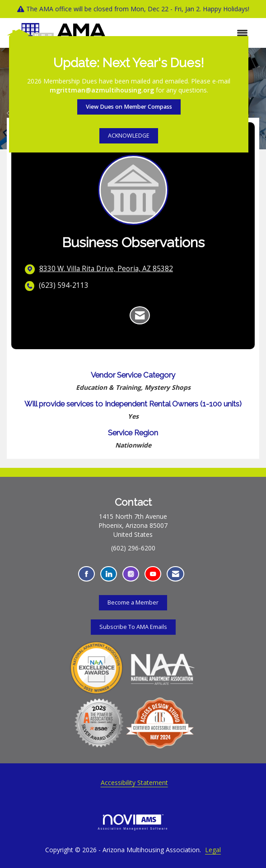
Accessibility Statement (134, 783)
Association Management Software (133, 822)
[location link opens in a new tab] (106, 269)
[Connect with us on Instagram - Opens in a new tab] (131, 574)
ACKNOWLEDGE (129, 136)
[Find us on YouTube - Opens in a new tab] (153, 574)
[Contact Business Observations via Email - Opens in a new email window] (140, 315)
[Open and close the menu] (182, 33)
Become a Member (133, 603)
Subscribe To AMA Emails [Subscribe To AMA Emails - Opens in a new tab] (133, 627)
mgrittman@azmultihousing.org (102, 90)
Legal (213, 850)
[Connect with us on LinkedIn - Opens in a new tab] (109, 574)
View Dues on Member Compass (129, 107)
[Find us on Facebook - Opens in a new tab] (86, 574)
